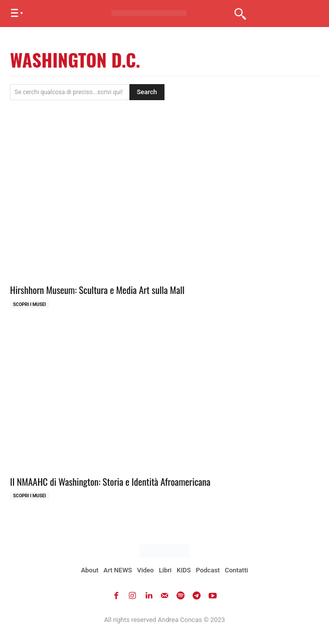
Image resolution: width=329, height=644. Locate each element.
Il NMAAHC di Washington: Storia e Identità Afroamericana (110, 481)
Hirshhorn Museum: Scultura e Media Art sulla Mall (97, 289)
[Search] (147, 92)
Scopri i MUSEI (30, 304)
